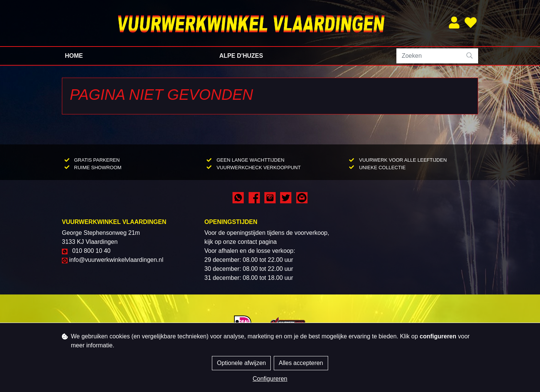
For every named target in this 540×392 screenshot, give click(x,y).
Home (74, 56)
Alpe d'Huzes (241, 56)
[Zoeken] (429, 56)
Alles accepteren (301, 363)
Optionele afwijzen (241, 363)
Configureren (270, 379)
